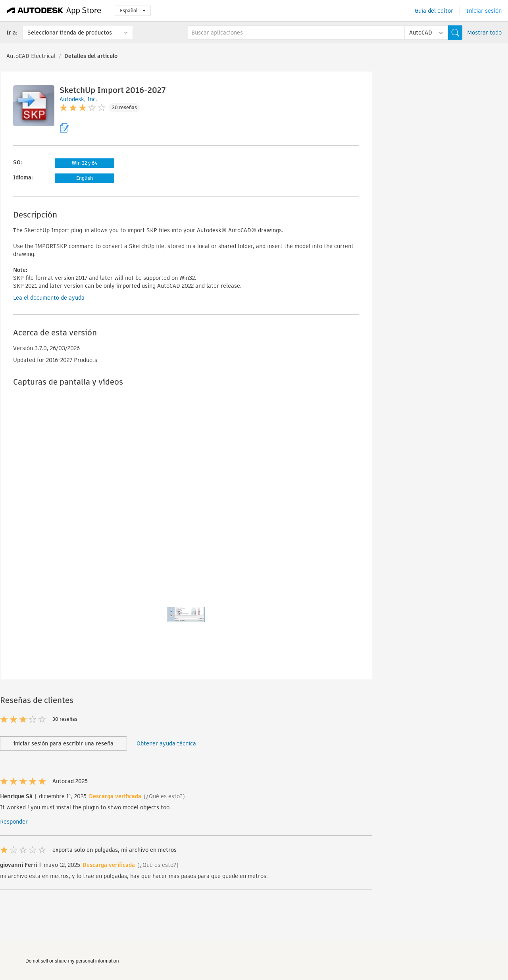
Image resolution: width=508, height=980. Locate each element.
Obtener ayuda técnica (166, 743)
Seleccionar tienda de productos (70, 33)
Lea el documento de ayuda (49, 298)
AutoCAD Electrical (31, 56)
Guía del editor (434, 11)
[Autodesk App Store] (54, 11)
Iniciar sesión (484, 11)
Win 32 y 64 (85, 163)
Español (133, 11)
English (85, 178)
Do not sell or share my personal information (72, 961)
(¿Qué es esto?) (164, 796)
